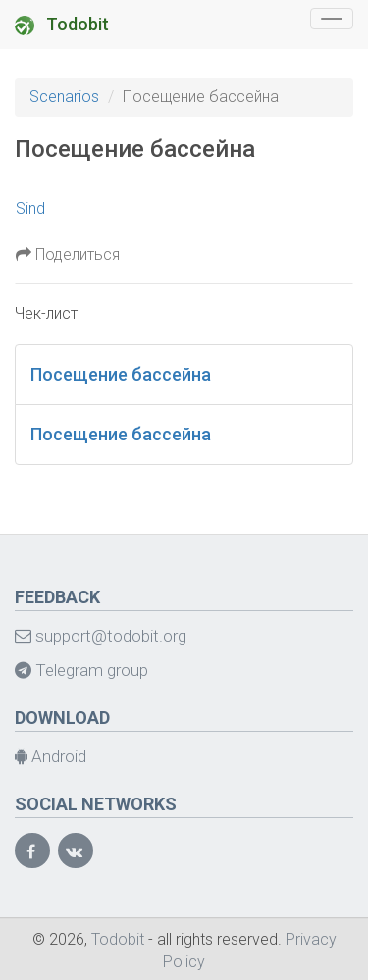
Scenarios (64, 97)
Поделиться (68, 255)
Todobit (62, 25)
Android (51, 756)
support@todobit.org (101, 636)
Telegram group (81, 670)
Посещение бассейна (121, 374)
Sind (30, 208)
